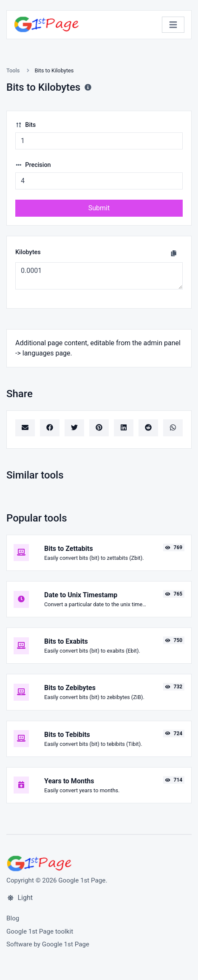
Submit (99, 208)
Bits (25, 125)
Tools (13, 70)
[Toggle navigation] (173, 25)
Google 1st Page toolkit (40, 931)
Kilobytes (28, 252)
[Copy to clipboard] (174, 253)
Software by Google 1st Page (48, 944)
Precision (33, 165)
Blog (13, 918)
